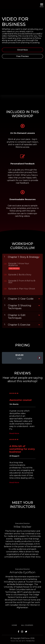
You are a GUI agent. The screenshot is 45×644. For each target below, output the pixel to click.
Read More (14, 433)
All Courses (27, 625)
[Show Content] (39, 257)
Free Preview (22, 56)
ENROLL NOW (39, 358)
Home (14, 625)
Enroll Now (23, 50)
